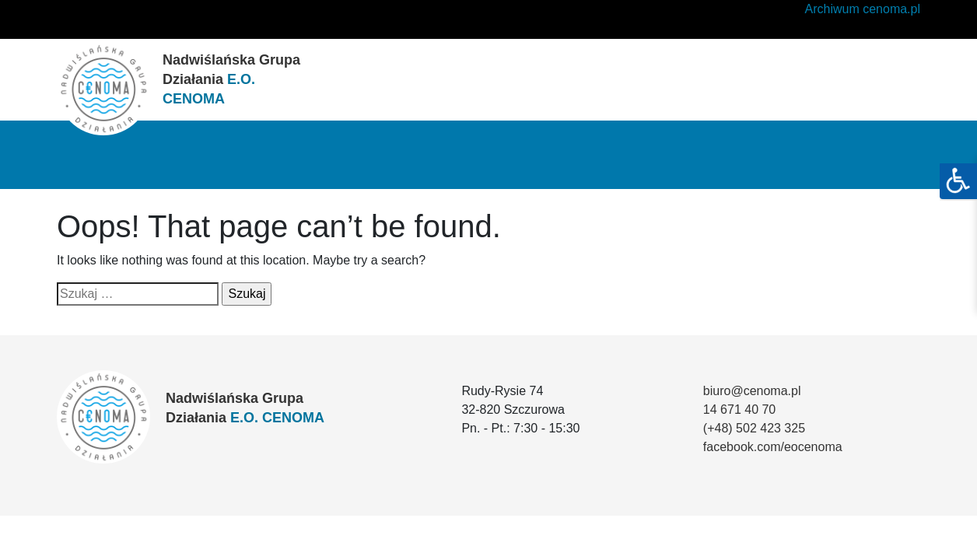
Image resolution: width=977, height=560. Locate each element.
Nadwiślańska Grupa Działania (231, 79)
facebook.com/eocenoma (773, 447)
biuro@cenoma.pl (752, 391)
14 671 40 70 (739, 409)
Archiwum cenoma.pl (863, 9)
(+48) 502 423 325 (754, 428)
